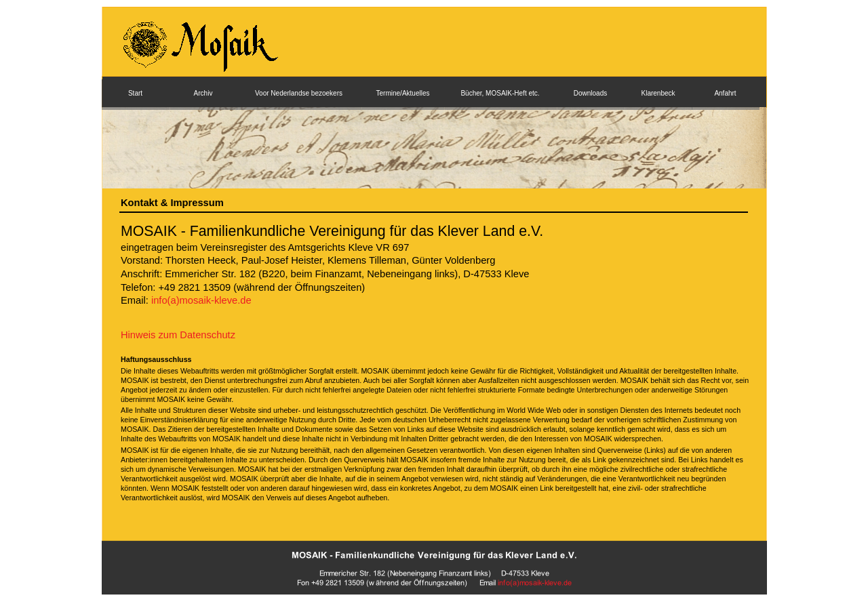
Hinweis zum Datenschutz (178, 335)
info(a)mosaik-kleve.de (201, 300)
